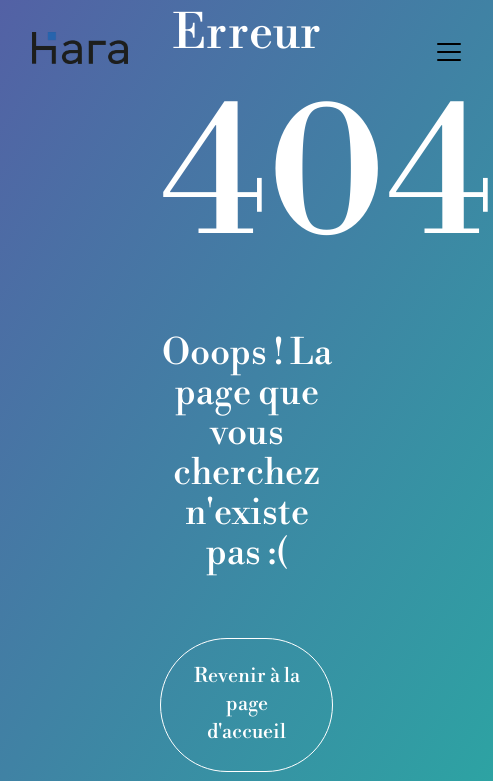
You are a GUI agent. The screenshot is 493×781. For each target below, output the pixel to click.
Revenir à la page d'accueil (247, 704)
